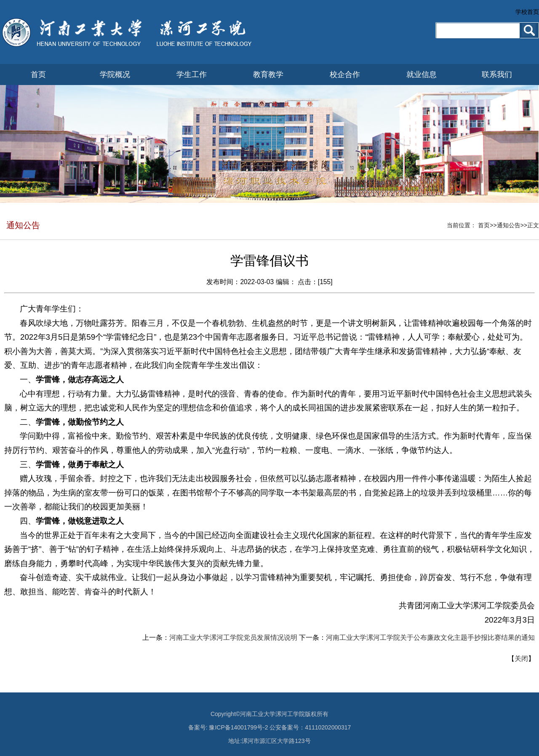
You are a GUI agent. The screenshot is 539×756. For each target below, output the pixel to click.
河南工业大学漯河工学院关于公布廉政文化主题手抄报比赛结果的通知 (430, 638)
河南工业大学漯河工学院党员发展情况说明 (233, 638)
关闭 (521, 659)
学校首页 (527, 12)
